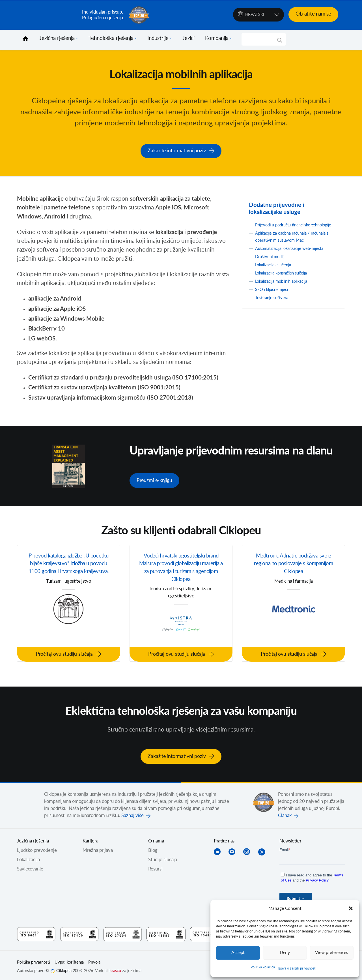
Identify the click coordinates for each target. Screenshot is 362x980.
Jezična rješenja (57, 38)
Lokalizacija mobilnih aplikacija (286, 288)
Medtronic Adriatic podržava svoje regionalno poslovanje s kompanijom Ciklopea (294, 563)
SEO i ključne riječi (274, 296)
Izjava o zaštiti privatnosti (297, 968)
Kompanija (217, 38)
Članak (285, 812)
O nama (156, 838)
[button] (351, 908)
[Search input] (261, 39)
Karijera (90, 838)
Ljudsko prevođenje (37, 847)
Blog (153, 847)
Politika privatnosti (34, 959)
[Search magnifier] (280, 42)
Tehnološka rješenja (111, 38)
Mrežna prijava (98, 847)
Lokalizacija (28, 856)
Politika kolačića (263, 967)
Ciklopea (47, 15)
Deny (285, 953)
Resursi (155, 866)
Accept (238, 953)
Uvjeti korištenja (69, 959)
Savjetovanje (30, 866)
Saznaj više (132, 812)
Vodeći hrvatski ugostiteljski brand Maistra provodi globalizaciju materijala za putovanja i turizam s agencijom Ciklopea (181, 567)
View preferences (331, 953)
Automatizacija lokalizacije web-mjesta (294, 255)
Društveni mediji (272, 263)
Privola (94, 959)
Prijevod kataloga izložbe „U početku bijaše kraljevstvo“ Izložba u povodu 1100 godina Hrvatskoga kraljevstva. (69, 567)
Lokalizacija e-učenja (276, 271)
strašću (115, 968)
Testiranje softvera (274, 304)
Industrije (158, 38)
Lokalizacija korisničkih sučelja (285, 279)
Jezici (188, 38)
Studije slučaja (163, 856)
